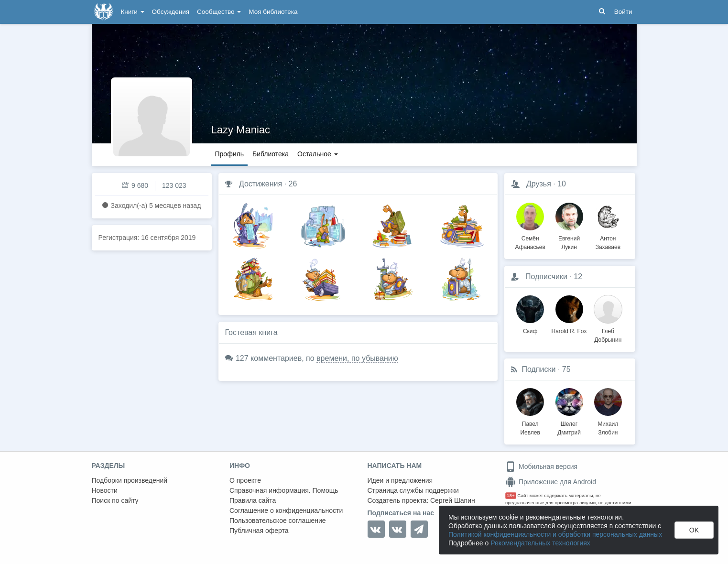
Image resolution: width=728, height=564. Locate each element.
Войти (623, 12)
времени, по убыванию (357, 358)
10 (562, 184)
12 (578, 277)
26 (293, 184)
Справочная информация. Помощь (284, 490)
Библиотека (271, 154)
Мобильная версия (541, 466)
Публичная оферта (259, 531)
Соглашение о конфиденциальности (286, 510)
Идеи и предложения (400, 480)
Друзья (539, 184)
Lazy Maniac (241, 130)
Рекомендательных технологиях (540, 543)
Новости (105, 490)
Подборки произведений (130, 480)
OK (694, 530)
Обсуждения (171, 12)
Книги (133, 12)
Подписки (539, 369)
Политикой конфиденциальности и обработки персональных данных (555, 534)
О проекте (245, 480)
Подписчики (546, 277)
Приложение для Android (551, 482)
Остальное (318, 154)
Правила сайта (253, 500)
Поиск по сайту (115, 500)
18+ (511, 495)
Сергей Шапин (453, 500)
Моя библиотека (273, 12)
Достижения (261, 184)
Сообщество (219, 12)
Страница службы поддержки (413, 490)
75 (566, 369)
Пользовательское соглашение (278, 521)
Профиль (229, 154)
